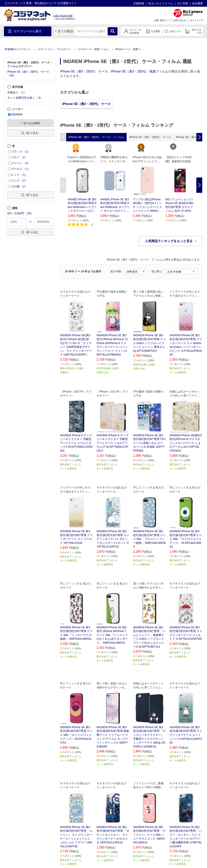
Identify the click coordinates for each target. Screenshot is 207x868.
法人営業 (183, 3)
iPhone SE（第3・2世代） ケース (84, 71)
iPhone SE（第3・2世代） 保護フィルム (140, 71)
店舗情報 (139, 3)
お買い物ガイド (161, 20)
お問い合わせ (180, 20)
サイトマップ (197, 20)
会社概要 (198, 3)
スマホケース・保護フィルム (93, 49)
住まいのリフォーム (161, 3)
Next (199, 185)
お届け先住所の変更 (63, 16)
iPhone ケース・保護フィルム (131, 49)
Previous (63, 185)
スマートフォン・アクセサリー (54, 49)
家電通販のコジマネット (18, 49)
